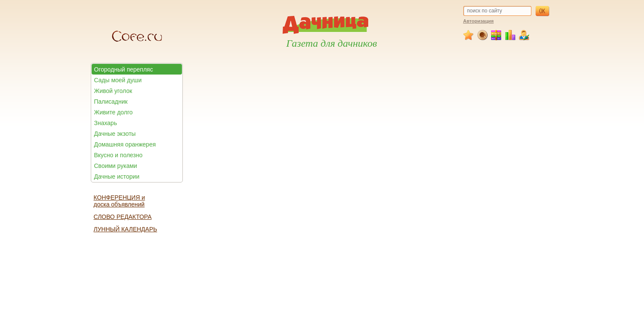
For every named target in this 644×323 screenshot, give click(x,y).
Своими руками (116, 166)
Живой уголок (113, 91)
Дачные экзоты (115, 134)
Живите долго (113, 112)
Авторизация (479, 21)
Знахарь (106, 123)
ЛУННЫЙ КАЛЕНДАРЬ (125, 229)
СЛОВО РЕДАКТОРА (123, 217)
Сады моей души (118, 80)
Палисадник (111, 102)
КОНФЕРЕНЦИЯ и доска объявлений (119, 201)
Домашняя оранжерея (125, 144)
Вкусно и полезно (118, 155)
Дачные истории (117, 176)
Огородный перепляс (124, 69)
